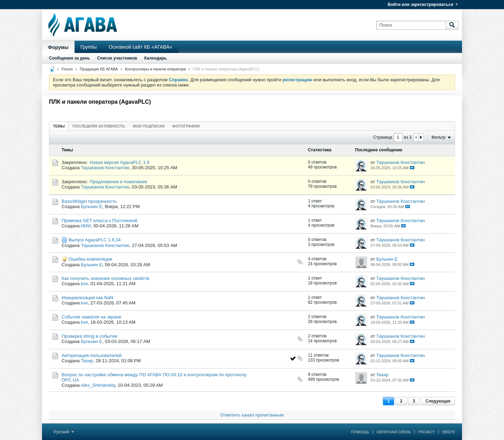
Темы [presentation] (59, 126)
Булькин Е (92, 207)
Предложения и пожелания (118, 182)
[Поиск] (411, 25)
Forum (67, 69)
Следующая (438, 401)
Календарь (156, 58)
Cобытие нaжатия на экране (92, 317)
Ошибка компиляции (90, 259)
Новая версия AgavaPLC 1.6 (120, 162)
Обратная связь (394, 432)
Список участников (117, 58)
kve (84, 284)
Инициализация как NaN (87, 298)
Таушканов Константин (105, 168)
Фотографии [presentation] (186, 126)
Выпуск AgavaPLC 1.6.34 (95, 240)
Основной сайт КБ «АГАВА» (140, 47)
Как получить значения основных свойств (106, 278)
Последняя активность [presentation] (99, 126)
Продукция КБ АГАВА (99, 69)
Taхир (87, 361)
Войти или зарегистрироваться (423, 5)
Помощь (360, 432)
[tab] (59, 126)
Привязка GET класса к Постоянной (99, 221)
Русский (64, 432)
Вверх (449, 432)
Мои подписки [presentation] (149, 126)
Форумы (58, 47)
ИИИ (86, 226)
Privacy (426, 432)
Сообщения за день (69, 58)
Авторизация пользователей (92, 355)
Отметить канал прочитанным (252, 415)
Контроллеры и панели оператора (155, 69)
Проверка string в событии (89, 336)
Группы (89, 47)
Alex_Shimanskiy (98, 385)
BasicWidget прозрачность (89, 201)
